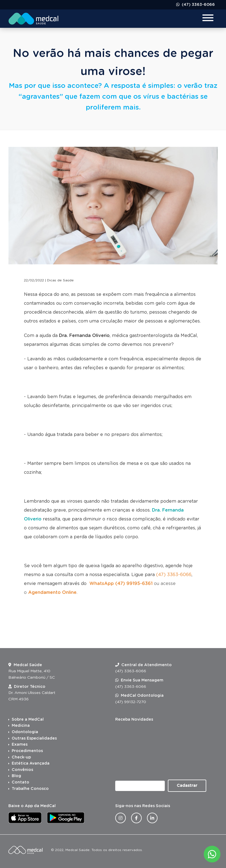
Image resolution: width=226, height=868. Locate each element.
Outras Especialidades (34, 738)
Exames (20, 745)
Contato (20, 782)
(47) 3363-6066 (198, 5)
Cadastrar (187, 786)
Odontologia (25, 732)
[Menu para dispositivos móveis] (208, 18)
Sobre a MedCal (28, 720)
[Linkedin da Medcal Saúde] (152, 818)
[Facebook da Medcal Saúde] (136, 818)
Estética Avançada (31, 763)
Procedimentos (27, 751)
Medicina (21, 726)
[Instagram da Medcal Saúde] (121, 818)
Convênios (22, 770)
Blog (16, 776)
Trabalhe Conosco (30, 789)
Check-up (21, 757)
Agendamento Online (52, 592)
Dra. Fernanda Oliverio (84, 336)
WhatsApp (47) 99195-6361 (121, 584)
